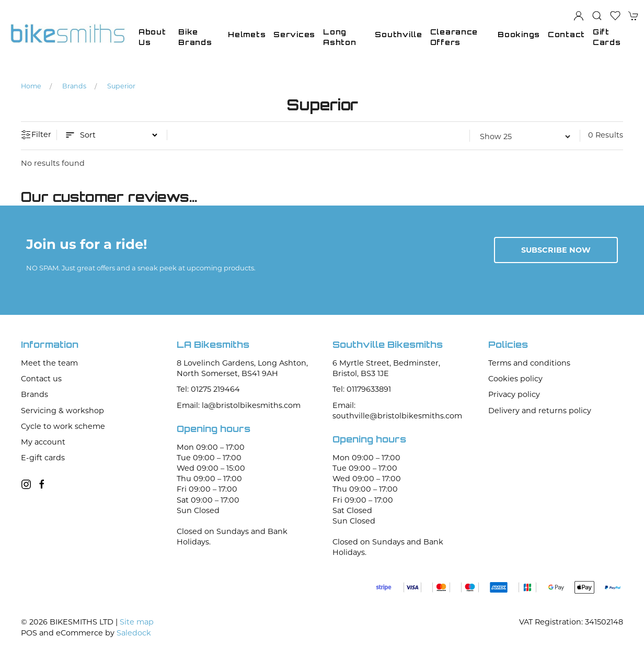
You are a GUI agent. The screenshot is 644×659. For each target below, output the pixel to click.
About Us (152, 37)
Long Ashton (340, 37)
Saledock (134, 633)
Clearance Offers (454, 37)
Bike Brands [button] (195, 37)
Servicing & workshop (62, 411)
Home (31, 86)
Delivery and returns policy (540, 411)
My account (43, 442)
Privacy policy (514, 394)
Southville (398, 34)
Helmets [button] (247, 34)
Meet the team (49, 363)
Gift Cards (607, 37)
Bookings (519, 34)
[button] (597, 16)
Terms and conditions (529, 363)
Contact (566, 34)
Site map (137, 622)
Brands (74, 86)
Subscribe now (556, 250)
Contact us (41, 379)
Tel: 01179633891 (362, 389)
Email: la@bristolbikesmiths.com (239, 405)
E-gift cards (43, 458)
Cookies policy (515, 379)
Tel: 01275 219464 (208, 389)
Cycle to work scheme (63, 426)
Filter (36, 135)
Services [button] (294, 34)
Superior (121, 86)
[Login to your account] (579, 16)
